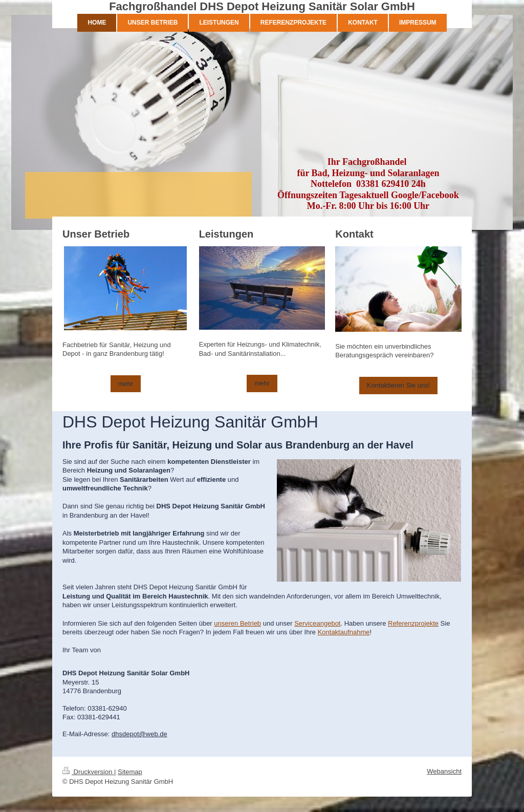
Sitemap (130, 772)
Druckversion (88, 772)
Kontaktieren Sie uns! (399, 385)
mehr (126, 384)
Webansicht (444, 771)
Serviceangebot (317, 623)
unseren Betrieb (237, 623)
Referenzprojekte (413, 623)
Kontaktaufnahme (344, 632)
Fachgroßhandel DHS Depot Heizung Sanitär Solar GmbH (262, 6)
